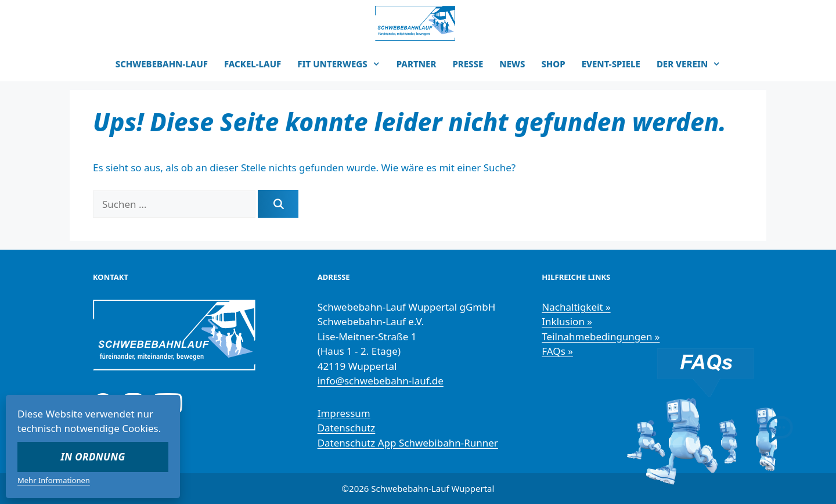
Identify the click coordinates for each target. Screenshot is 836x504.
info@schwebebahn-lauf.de (381, 381)
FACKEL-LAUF (253, 64)
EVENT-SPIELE (611, 64)
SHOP (553, 64)
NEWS (512, 64)
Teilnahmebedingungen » (601, 336)
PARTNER (417, 64)
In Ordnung (93, 457)
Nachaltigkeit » (576, 307)
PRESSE (468, 64)
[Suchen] (278, 204)
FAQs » (557, 351)
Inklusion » (567, 321)
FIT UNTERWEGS (343, 64)
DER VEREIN (693, 64)
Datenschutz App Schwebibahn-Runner (408, 443)
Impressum (344, 413)
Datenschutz (347, 428)
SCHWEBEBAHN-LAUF (162, 64)
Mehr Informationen (54, 480)
